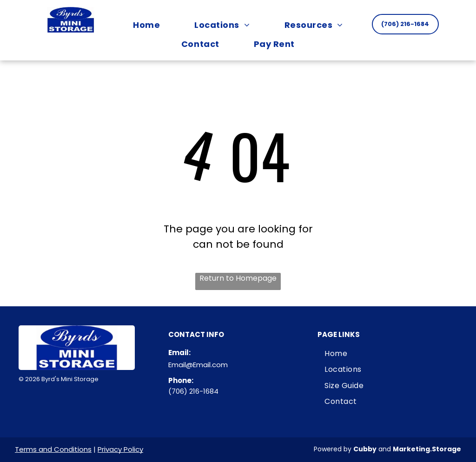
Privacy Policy (120, 449)
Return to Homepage (238, 278)
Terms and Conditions (53, 449)
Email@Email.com (198, 365)
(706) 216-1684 (193, 391)
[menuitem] (146, 25)
